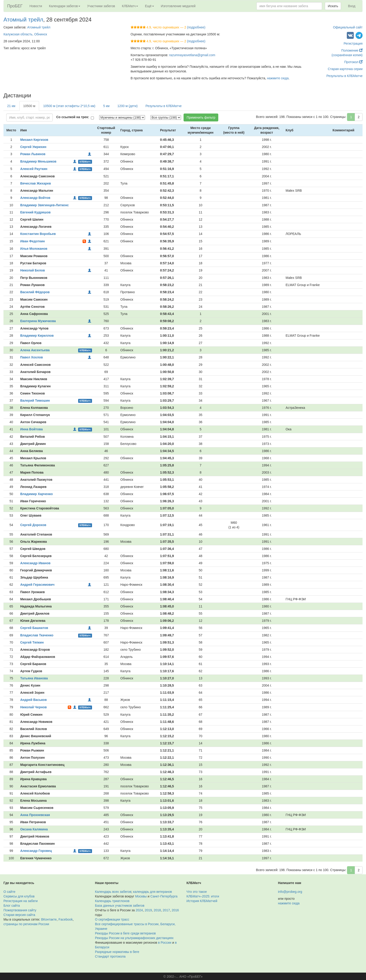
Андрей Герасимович (37, 585)
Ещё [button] (149, 6)
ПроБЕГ (15, 6)
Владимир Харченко (36, 494)
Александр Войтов (35, 198)
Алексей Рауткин (34, 169)
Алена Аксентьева (35, 350)
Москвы (141, 896)
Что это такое (197, 892)
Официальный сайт (348, 27)
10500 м (29, 106)
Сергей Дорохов (33, 525)
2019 (148, 910)
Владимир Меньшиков (38, 161)
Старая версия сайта (19, 915)
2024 (139, 910)
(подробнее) (196, 27)
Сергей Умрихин (33, 147)
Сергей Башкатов (34, 628)
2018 (157, 910)
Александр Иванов (35, 563)
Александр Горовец (36, 851)
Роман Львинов (33, 154)
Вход (352, 6)
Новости (36, 6)
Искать (333, 6)
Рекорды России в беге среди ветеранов (125, 933)
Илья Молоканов (34, 249)
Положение (352, 50)
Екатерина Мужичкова (38, 321)
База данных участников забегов (120, 906)
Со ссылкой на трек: (73, 117)
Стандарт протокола (110, 956)
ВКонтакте (49, 919)
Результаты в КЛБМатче (344, 76)
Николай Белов (32, 270)
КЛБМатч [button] (130, 6)
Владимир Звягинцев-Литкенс (44, 205)
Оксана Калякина (34, 829)
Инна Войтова (31, 429)
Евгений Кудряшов (35, 212)
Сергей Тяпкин (32, 642)
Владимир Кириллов (37, 336)
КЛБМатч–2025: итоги (203, 896)
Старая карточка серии (345, 69)
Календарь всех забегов (113, 892)
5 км (106, 106)
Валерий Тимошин (35, 401)
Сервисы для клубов (19, 896)
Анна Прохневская (35, 815)
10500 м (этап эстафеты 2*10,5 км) (69, 106)
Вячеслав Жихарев (35, 183)
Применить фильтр (201, 117)
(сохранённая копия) (347, 55)
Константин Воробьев (38, 234)
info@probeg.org (290, 892)
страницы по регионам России (26, 924)
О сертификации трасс (112, 919)
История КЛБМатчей (202, 901)
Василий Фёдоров (35, 292)
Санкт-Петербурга (164, 896)
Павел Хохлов (31, 357)
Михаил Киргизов (34, 140)
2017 (166, 910)
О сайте (9, 892)
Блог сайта (12, 906)
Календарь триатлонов (112, 901)
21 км (11, 106)
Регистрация (353, 43)
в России (165, 943)
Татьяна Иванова (34, 678)
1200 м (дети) (128, 106)
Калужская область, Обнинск (25, 34)
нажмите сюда (278, 78)
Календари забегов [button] (65, 6)
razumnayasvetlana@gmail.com (192, 55)
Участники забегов (101, 6)
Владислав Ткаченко (37, 635)
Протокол (353, 62)
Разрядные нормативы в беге (117, 952)
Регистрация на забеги (21, 901)
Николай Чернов (33, 707)
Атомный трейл (23, 20)
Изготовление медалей (178, 6)
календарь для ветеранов (153, 892)
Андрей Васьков (33, 700)
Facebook (66, 919)
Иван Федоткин (32, 241)
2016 (175, 910)
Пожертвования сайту (20, 910)
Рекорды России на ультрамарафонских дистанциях (134, 938)
